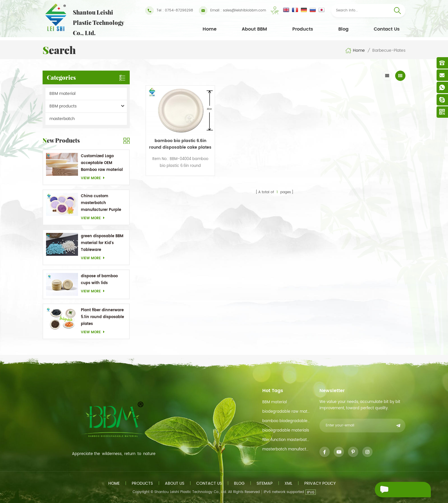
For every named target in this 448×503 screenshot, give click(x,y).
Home (210, 29)
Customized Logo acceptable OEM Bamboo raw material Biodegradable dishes (102, 163)
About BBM (254, 29)
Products (303, 29)
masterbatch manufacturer (286, 449)
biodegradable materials (286, 431)
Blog (343, 29)
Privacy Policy (320, 483)
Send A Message (399, 490)
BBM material (62, 94)
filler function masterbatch (286, 440)
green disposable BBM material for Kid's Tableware (102, 243)
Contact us (209, 483)
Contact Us (387, 29)
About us (175, 483)
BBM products (63, 106)
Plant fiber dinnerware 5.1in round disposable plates (102, 317)
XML (288, 483)
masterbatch (62, 119)
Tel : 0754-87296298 (169, 11)
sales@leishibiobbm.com (232, 11)
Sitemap (265, 483)
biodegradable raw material (286, 412)
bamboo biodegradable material (286, 421)
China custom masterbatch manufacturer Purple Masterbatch (101, 203)
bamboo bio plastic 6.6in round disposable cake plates (177, 139)
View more (94, 178)
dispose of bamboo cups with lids (99, 280)
